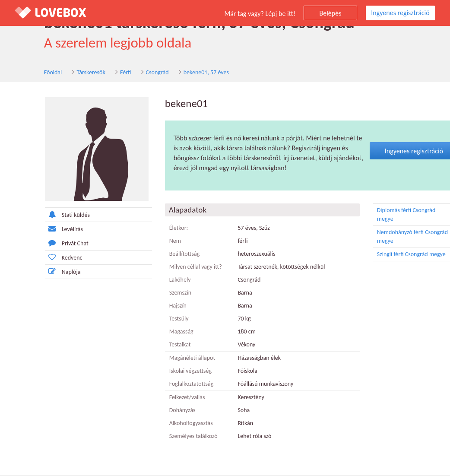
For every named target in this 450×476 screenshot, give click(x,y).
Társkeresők (73, 73)
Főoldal (35, 73)
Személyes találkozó (174, 437)
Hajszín (159, 306)
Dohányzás (163, 411)
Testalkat (161, 345)
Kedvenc (45, 259)
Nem (156, 242)
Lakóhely (161, 281)
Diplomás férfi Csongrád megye (403, 215)
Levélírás (45, 230)
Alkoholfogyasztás (172, 424)
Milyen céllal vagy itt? (177, 268)
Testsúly (160, 319)
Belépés (331, 13)
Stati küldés (48, 216)
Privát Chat (48, 244)
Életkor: (160, 229)
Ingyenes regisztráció (400, 13)
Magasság (162, 332)
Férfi (107, 73)
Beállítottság (166, 255)
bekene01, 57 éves (188, 73)
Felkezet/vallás (168, 398)
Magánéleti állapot (173, 359)
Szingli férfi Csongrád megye (403, 255)
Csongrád (139, 73)
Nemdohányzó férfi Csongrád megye (403, 237)
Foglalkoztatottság (173, 385)
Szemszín (161, 294)
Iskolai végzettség (171, 372)
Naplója (44, 273)
